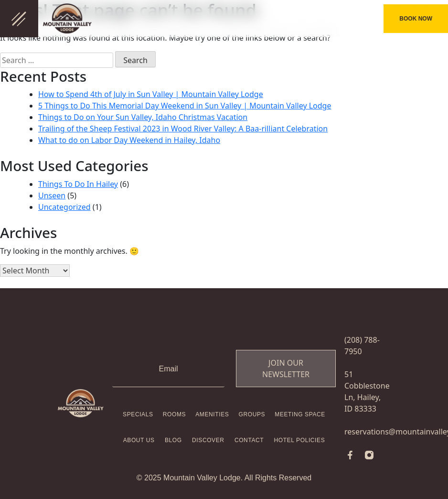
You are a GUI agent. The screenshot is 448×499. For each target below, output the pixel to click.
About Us (139, 440)
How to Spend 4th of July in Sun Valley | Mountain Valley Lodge (151, 94)
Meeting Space (300, 414)
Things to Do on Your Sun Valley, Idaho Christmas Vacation (143, 117)
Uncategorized (64, 207)
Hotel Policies (300, 440)
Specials (138, 414)
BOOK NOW (416, 19)
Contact (249, 440)
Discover (208, 440)
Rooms (174, 414)
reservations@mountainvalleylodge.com (367, 432)
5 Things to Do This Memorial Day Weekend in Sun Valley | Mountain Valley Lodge (185, 106)
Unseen (52, 195)
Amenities (212, 414)
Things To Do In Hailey (78, 184)
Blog (173, 440)
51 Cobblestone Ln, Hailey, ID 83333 (367, 391)
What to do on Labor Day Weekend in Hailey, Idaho (129, 140)
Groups (252, 414)
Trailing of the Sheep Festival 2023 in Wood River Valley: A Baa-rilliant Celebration (183, 129)
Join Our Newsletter (286, 369)
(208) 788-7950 (353, 19)
